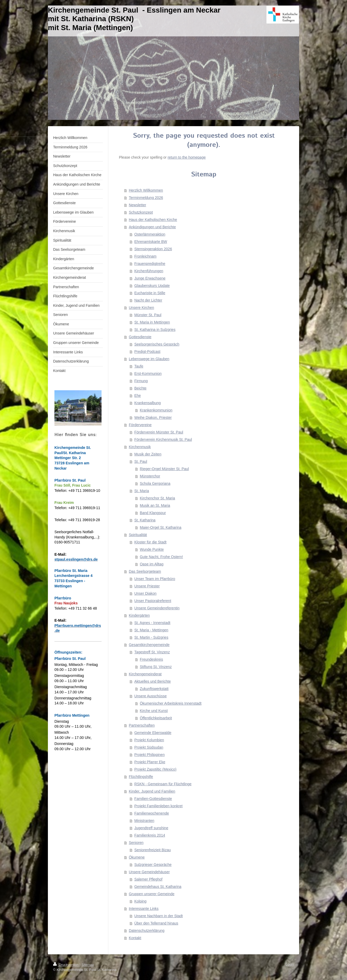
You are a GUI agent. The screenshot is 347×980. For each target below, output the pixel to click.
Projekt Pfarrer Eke (150, 762)
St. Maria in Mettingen (152, 322)
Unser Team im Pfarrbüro (155, 579)
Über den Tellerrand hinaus (156, 923)
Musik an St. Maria (155, 505)
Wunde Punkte (152, 549)
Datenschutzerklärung (147, 931)
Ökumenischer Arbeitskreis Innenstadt (171, 703)
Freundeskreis (151, 659)
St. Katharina (145, 520)
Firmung (141, 381)
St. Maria (142, 491)
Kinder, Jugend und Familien (152, 791)
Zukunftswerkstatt (154, 689)
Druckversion (66, 965)
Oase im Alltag (152, 564)
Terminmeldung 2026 (146, 198)
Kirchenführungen (149, 271)
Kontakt (135, 938)
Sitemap (88, 965)
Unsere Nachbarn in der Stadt (158, 916)
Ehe (138, 396)
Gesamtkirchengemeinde (149, 645)
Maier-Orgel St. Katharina (161, 527)
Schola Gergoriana (155, 483)
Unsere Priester (147, 586)
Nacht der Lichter (148, 300)
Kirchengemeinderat (145, 674)
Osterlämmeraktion (150, 234)
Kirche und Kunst (154, 711)
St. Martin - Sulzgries (151, 637)
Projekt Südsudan (149, 747)
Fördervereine (140, 425)
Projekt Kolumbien (149, 740)
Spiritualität (138, 535)
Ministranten (144, 821)
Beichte (140, 388)
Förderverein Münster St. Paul (159, 432)
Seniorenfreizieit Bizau (152, 850)
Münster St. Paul (148, 315)
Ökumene (137, 857)
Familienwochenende (152, 813)
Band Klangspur (153, 513)
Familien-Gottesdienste (153, 799)
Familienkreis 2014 (150, 835)
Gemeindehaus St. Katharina (158, 887)
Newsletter (137, 205)
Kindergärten (139, 615)
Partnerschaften (142, 725)
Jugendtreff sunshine (151, 828)
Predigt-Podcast (147, 352)
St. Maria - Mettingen (151, 630)
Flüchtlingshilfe (141, 777)
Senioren (136, 843)
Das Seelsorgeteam (145, 571)
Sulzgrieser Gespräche (153, 865)
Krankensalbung (147, 403)
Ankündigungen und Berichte (152, 227)
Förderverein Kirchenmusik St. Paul (163, 439)
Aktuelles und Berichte (152, 681)
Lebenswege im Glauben (149, 359)
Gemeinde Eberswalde (153, 733)
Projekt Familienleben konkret (158, 806)
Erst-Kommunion (148, 374)
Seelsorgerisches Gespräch (157, 344)
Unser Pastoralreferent (153, 601)
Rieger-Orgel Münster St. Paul (164, 469)
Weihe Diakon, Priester (153, 417)
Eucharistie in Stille (150, 293)
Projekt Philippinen (149, 755)
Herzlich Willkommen (146, 190)
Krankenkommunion (156, 410)
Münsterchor (150, 476)
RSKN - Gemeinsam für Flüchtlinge (163, 784)
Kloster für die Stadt (150, 542)
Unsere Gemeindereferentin (157, 608)
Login (290, 964)
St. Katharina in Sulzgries (155, 330)
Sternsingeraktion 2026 (153, 249)
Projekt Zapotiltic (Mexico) (155, 769)
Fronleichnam (145, 256)
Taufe (139, 366)
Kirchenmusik (140, 447)
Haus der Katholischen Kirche (153, 220)
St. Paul (141, 461)
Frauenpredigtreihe (150, 264)
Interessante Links (144, 909)
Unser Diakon (145, 593)
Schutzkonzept (141, 212)
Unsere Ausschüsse (150, 696)
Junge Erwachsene (150, 278)
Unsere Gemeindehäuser (149, 872)
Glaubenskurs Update (152, 286)
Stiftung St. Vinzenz (156, 667)
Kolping (140, 901)
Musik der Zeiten (148, 454)
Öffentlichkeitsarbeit (156, 718)
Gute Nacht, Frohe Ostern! (161, 557)
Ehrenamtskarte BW (151, 242)
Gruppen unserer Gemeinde (152, 894)
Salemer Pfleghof (148, 879)
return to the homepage (187, 157)
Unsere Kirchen (141, 308)
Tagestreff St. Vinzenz (152, 652)
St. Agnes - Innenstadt (152, 623)
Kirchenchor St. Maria (157, 498)
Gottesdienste (140, 337)
